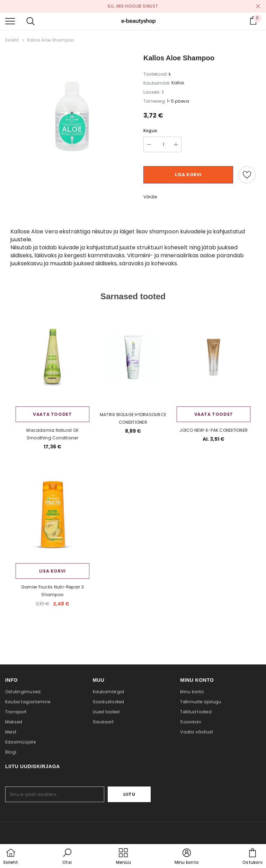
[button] (67, 857)
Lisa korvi (188, 175)
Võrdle (150, 197)
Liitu (129, 794)
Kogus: (151, 131)
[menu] (10, 21)
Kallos (178, 83)
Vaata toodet (52, 414)
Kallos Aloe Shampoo (51, 40)
